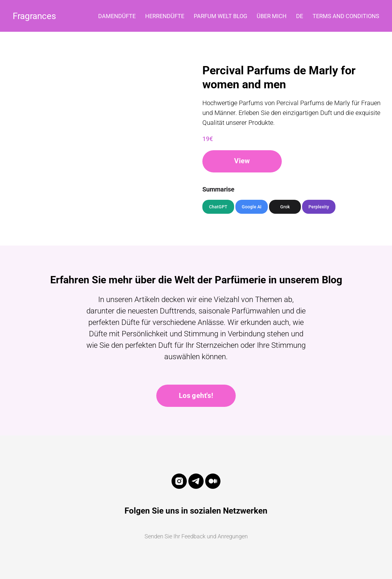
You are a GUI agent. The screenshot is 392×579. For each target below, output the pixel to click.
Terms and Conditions (346, 16)
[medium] (213, 487)
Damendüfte (117, 16)
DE (300, 16)
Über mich (272, 16)
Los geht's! (196, 396)
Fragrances (34, 16)
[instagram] (179, 487)
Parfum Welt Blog (220, 16)
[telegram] (196, 487)
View (242, 161)
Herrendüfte (165, 16)
